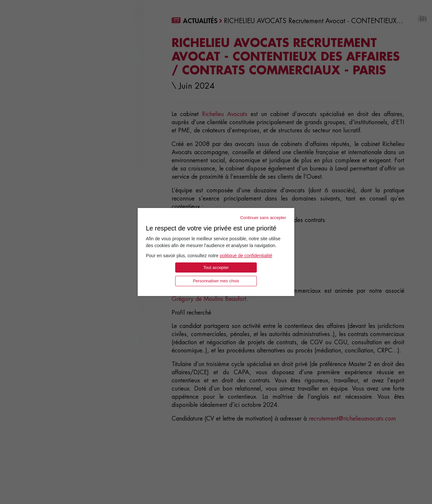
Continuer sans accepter (263, 218)
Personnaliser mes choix (216, 281)
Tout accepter (216, 267)
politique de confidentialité (246, 256)
